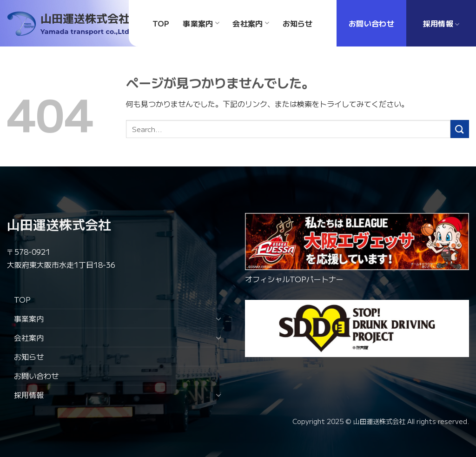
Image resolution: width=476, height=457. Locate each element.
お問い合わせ (36, 376)
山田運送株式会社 (59, 224)
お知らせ (29, 357)
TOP (22, 299)
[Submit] (460, 129)
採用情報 (29, 395)
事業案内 (29, 318)
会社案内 (29, 338)
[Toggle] (218, 318)
